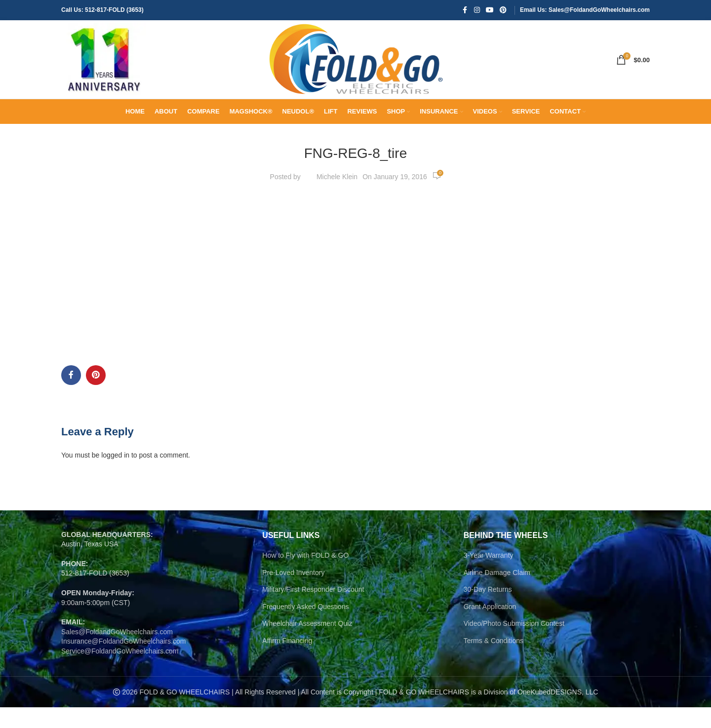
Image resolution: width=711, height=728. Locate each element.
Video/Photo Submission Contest (514, 644)
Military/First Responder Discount (313, 610)
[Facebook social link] (465, 11)
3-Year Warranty (489, 576)
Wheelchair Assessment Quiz (307, 644)
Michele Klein (337, 197)
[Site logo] (106, 70)
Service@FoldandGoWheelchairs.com (120, 672)
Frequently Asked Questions (305, 627)
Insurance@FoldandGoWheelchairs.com (123, 662)
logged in (115, 476)
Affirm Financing (287, 661)
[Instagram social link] (477, 11)
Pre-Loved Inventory (293, 593)
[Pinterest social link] (503, 11)
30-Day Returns (488, 610)
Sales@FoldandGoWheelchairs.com (117, 652)
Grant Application (490, 627)
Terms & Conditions (494, 661)
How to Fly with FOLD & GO (305, 576)
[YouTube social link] (490, 11)
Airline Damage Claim (497, 593)
